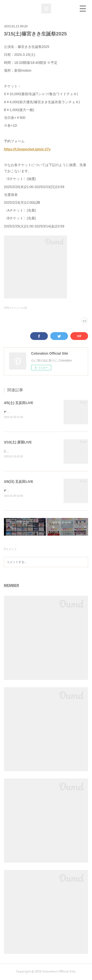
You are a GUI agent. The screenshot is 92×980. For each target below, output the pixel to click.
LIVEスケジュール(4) (15, 308)
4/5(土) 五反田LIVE (19, 403)
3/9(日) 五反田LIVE (19, 482)
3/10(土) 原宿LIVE (18, 443)
